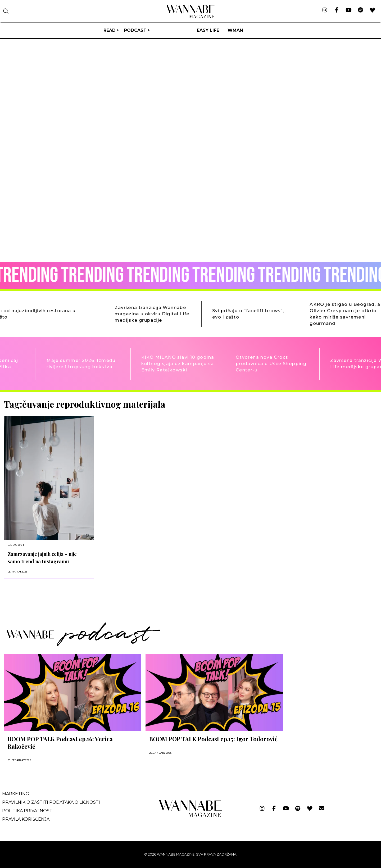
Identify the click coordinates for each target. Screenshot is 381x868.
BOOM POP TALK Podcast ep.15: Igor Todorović (213, 739)
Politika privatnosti (28, 811)
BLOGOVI (16, 545)
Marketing (16, 794)
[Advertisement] (327, 436)
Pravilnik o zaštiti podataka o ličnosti (51, 802)
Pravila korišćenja (26, 819)
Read (110, 30)
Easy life (208, 30)
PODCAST (135, 30)
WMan (235, 30)
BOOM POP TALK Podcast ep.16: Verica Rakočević (60, 743)
